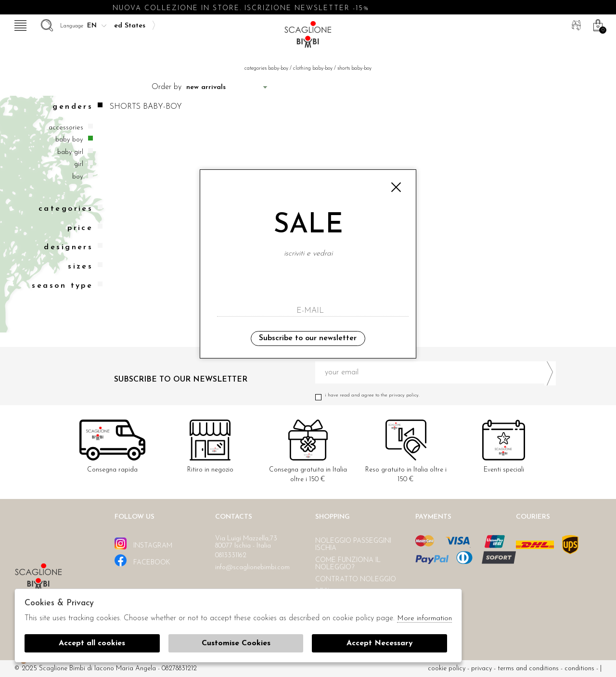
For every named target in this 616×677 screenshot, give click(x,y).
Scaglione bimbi (308, 37)
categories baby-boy (266, 69)
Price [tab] (85, 228)
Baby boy (69, 140)
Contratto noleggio (356, 580)
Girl (79, 164)
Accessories (66, 128)
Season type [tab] (67, 286)
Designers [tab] (73, 247)
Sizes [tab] (85, 266)
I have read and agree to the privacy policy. (436, 395)
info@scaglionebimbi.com (252, 568)
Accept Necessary (380, 643)
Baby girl (70, 152)
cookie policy (447, 669)
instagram (143, 543)
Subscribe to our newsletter (308, 338)
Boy (78, 177)
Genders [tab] (77, 107)
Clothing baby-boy (313, 69)
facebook (142, 560)
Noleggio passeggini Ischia (353, 545)
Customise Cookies (236, 643)
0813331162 (231, 556)
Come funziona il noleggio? (348, 564)
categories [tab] (71, 209)
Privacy (481, 669)
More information (424, 619)
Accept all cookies (92, 643)
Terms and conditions (528, 669)
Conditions (579, 669)
